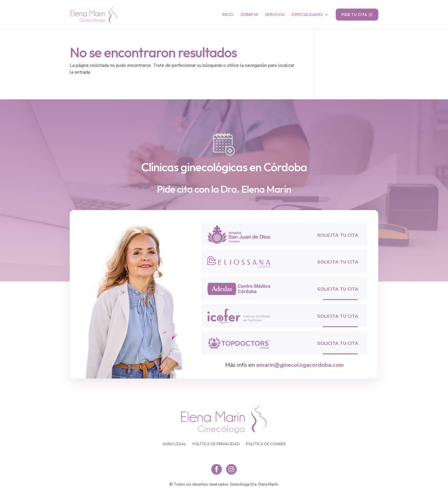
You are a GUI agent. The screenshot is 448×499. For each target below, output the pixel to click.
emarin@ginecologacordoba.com (300, 365)
